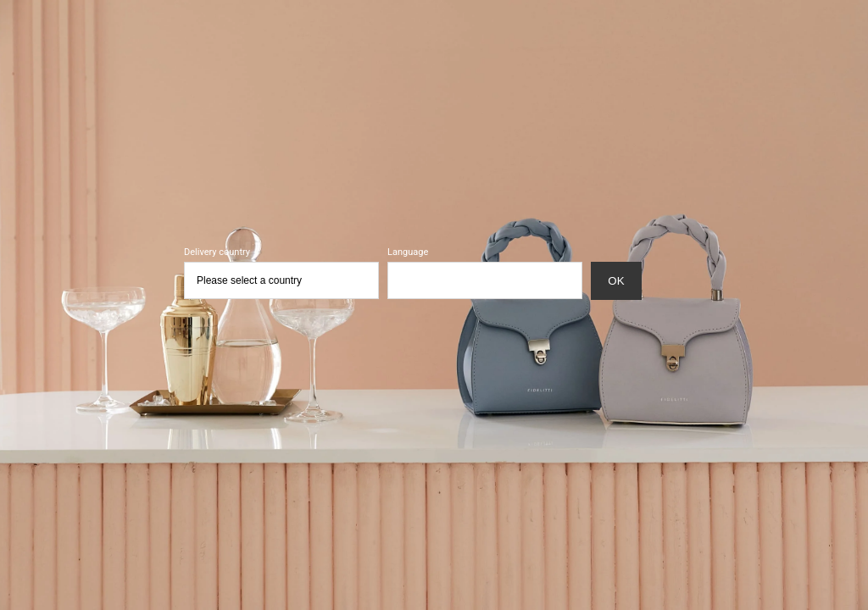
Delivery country (217, 252)
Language (408, 252)
